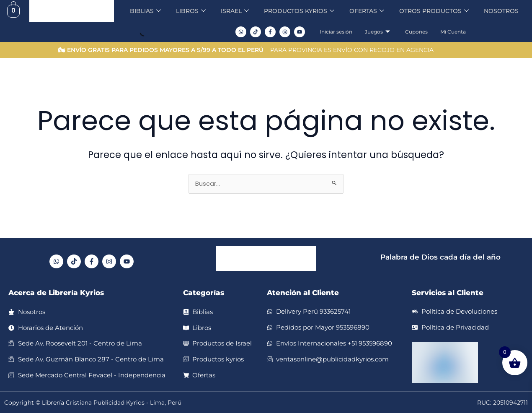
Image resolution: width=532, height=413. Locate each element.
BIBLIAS (136, 11)
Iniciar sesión (338, 32)
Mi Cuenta (456, 32)
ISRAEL (229, 11)
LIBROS (183, 11)
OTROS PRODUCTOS (439, 11)
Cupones (419, 32)
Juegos (380, 32)
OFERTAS (368, 11)
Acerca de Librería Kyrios (56, 294)
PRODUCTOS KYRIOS (297, 11)
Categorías (204, 294)
